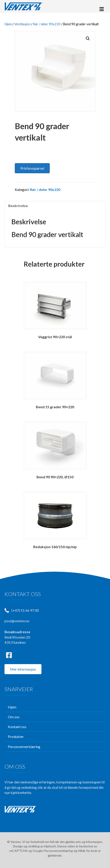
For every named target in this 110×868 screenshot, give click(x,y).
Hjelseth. (51, 846)
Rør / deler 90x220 (47, 24)
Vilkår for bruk (87, 851)
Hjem (8, 24)
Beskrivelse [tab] (18, 206)
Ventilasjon (22, 24)
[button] (88, 38)
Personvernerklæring (58, 851)
